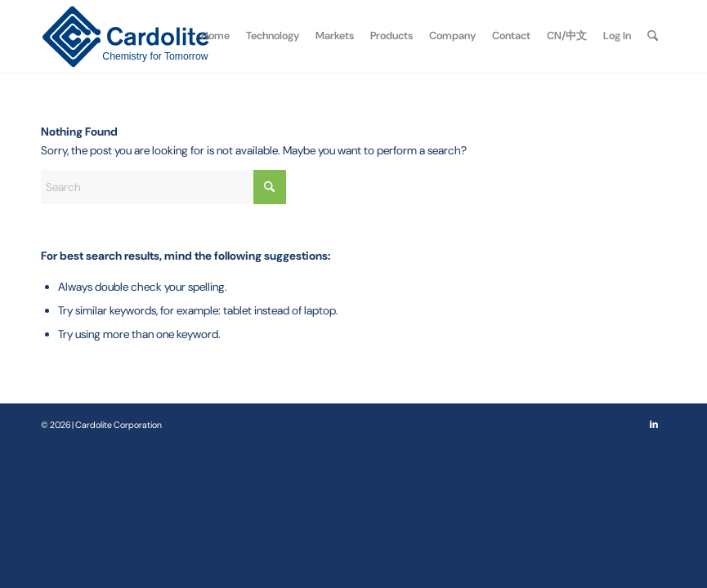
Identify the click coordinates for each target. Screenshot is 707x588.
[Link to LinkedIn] (654, 424)
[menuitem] (215, 36)
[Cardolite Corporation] (125, 36)
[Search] (653, 36)
